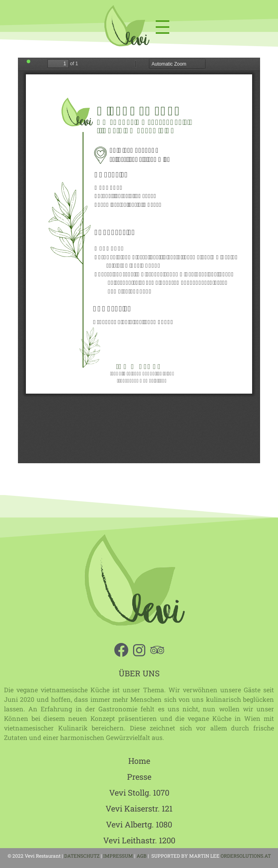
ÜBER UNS (139, 673)
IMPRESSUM (118, 856)
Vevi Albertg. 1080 (139, 824)
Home (139, 761)
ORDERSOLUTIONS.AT (246, 856)
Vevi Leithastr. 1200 (139, 840)
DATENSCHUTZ (82, 856)
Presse (139, 777)
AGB (142, 856)
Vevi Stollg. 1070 (139, 792)
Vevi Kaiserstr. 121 (139, 808)
